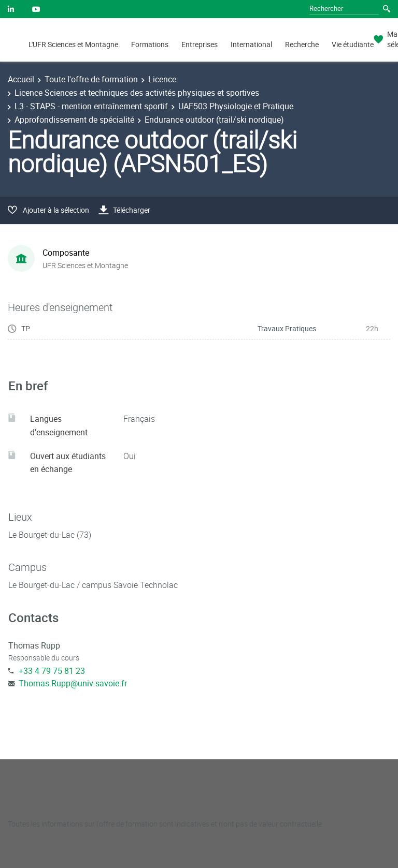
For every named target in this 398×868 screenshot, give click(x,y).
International (251, 44)
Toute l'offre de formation (91, 79)
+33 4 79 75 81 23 (52, 671)
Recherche (302, 44)
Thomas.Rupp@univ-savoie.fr (73, 683)
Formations (150, 44)
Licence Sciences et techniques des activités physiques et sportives (137, 93)
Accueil (21, 79)
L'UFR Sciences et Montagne (73, 44)
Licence (162, 79)
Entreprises (200, 44)
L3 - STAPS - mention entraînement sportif (91, 106)
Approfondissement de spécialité (74, 120)
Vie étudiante (353, 44)
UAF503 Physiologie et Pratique (236, 106)
